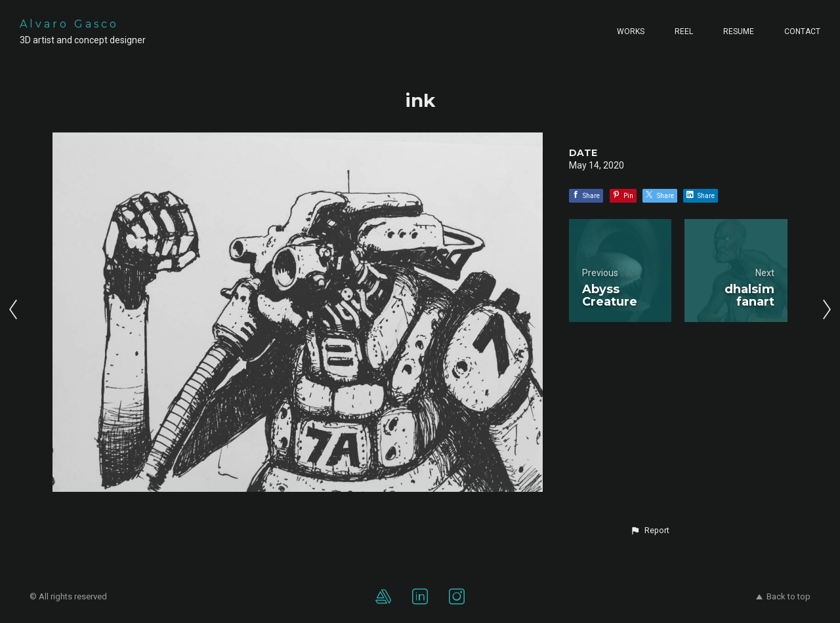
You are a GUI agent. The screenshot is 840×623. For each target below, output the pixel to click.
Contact (802, 31)
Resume (739, 31)
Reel (684, 31)
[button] (650, 531)
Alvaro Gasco (69, 24)
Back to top (783, 596)
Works (631, 31)
